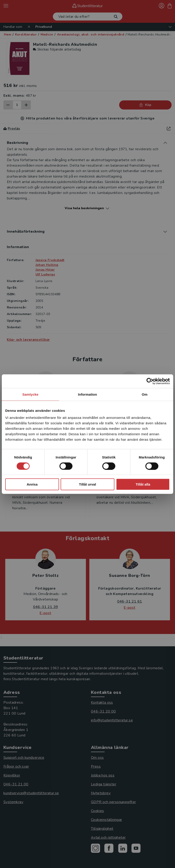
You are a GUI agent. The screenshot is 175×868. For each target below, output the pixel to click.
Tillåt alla (143, 484)
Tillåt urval (88, 484)
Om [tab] (145, 394)
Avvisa (32, 484)
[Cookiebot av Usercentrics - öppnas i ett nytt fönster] (150, 381)
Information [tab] (87, 394)
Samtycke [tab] (30, 394)
